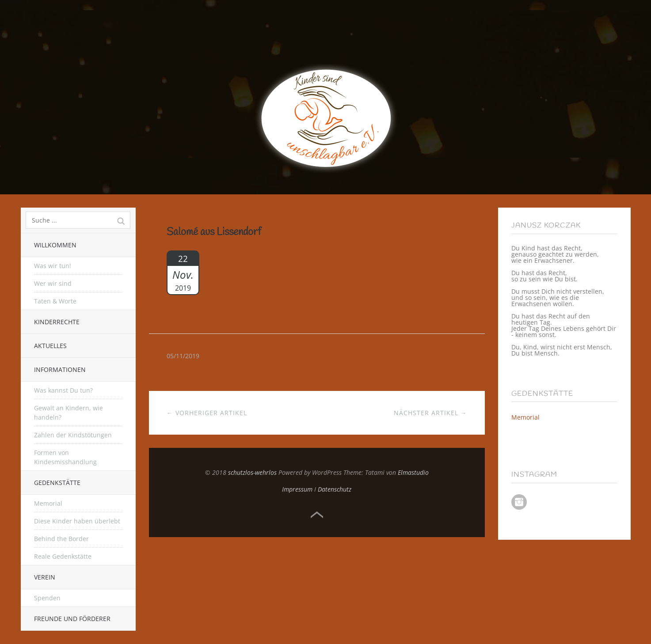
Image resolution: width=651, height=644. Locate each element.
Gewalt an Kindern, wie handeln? (69, 413)
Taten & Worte (55, 301)
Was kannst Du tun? (63, 390)
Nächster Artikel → (430, 413)
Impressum (297, 489)
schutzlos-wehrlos (252, 472)
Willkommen (55, 245)
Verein (45, 577)
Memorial (48, 503)
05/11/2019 (183, 356)
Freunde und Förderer (72, 619)
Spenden (47, 598)
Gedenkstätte (57, 483)
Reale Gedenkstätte (63, 556)
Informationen (60, 369)
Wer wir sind (53, 283)
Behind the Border (61, 539)
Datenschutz (335, 489)
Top (317, 515)
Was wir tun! (53, 266)
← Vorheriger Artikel (207, 413)
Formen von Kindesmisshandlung (65, 457)
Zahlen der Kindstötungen (73, 435)
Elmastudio (413, 472)
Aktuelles (50, 346)
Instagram (519, 502)
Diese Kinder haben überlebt (77, 521)
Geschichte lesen (232, 257)
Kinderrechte (57, 322)
